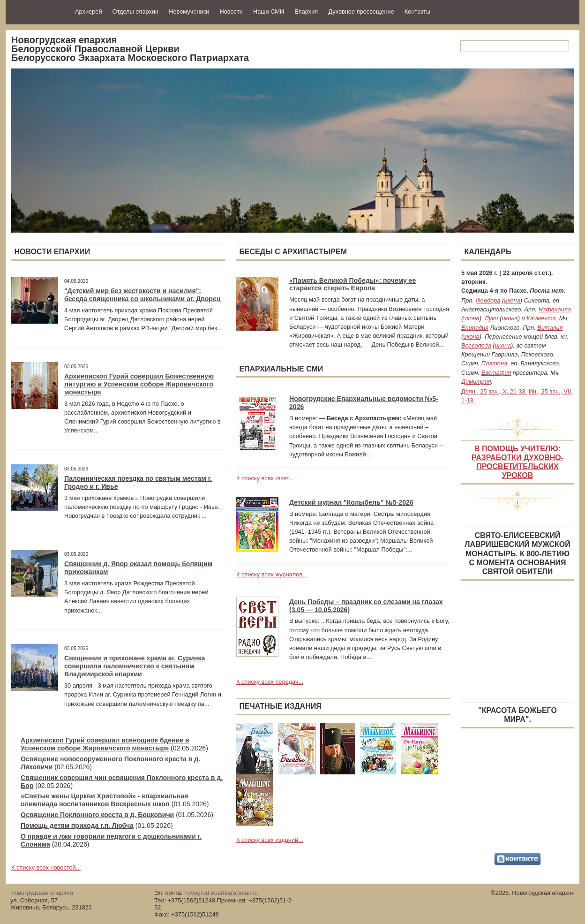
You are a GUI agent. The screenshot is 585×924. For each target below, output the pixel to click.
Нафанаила (555, 309)
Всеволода (476, 345)
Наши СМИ (269, 11)
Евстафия (496, 373)
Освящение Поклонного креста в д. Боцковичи (97, 815)
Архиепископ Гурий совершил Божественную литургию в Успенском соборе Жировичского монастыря (139, 384)
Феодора (488, 300)
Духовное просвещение (361, 11)
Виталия (550, 328)
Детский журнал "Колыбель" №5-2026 (351, 502)
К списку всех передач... (270, 682)
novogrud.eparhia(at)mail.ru (221, 893)
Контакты (417, 11)
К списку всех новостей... (46, 867)
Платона (494, 363)
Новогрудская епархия (37, 11)
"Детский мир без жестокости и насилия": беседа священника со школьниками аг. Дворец (142, 295)
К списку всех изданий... (270, 840)
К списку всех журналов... (272, 574)
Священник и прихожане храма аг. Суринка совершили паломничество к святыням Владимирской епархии (135, 666)
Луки (491, 318)
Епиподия (475, 328)
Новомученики (189, 11)
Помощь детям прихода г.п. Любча (77, 826)
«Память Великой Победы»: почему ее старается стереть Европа (352, 284)
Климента (541, 318)
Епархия (306, 11)
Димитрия (476, 382)
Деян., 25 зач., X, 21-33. (494, 391)
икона (512, 300)
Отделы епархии (136, 11)
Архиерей (89, 11)
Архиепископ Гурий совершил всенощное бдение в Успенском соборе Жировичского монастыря (105, 744)
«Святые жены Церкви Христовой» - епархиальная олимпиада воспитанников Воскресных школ (104, 800)
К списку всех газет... (265, 478)
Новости (231, 11)
